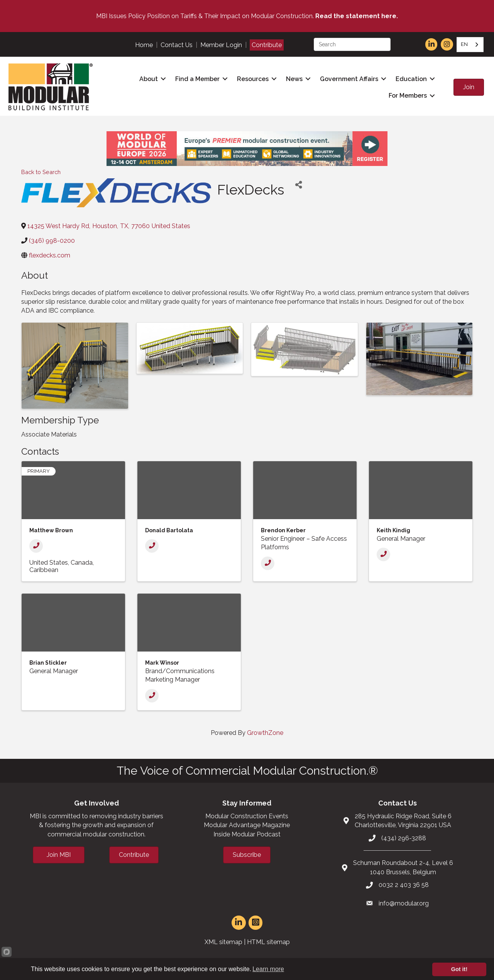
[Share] (299, 184)
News (294, 79)
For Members (407, 95)
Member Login (221, 45)
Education (410, 79)
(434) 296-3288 (404, 837)
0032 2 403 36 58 (404, 884)
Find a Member (197, 79)
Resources (252, 79)
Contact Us (177, 45)
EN (464, 44)
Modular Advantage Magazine (247, 824)
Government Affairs (348, 79)
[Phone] (36, 545)
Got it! (459, 969)
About (148, 79)
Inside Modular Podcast (247, 833)
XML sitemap (223, 941)
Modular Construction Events (247, 815)
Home (144, 45)
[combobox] (470, 45)
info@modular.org (404, 902)
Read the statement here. (357, 16)
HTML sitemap (268, 941)
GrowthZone (265, 732)
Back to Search (41, 171)
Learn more (268, 969)
